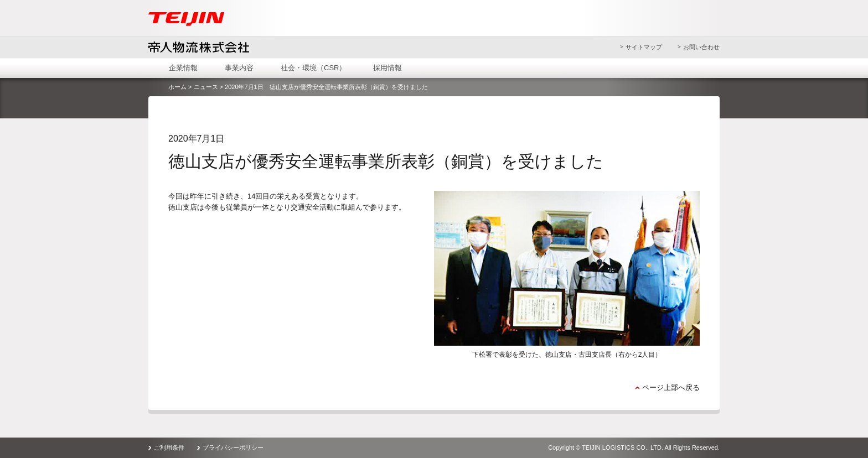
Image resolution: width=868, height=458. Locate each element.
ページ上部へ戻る (671, 387)
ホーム (177, 87)
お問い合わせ (701, 47)
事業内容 (239, 68)
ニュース (206, 87)
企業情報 (183, 68)
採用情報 (387, 68)
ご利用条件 (169, 447)
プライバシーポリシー (233, 447)
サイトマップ (644, 47)
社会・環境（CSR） (313, 68)
